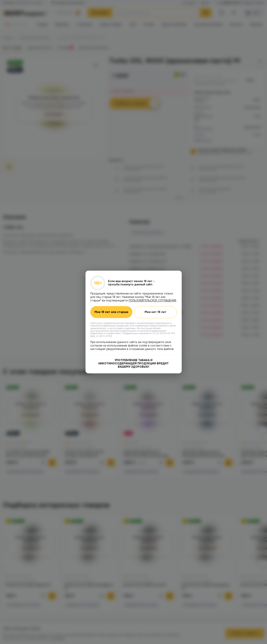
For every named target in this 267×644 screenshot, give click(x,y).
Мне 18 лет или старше (111, 312)
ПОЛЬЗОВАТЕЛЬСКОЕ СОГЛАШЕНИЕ (152, 300)
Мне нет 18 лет (155, 312)
